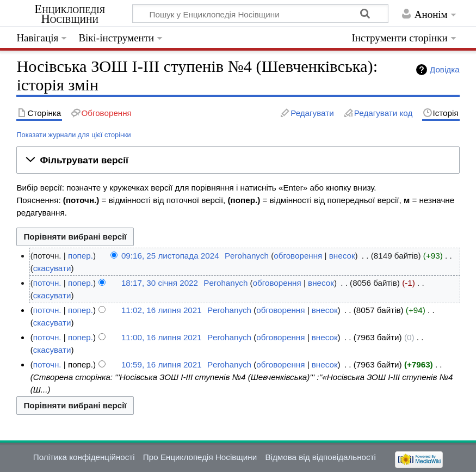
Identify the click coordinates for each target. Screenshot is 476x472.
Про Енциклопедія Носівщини (200, 457)
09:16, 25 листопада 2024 (170, 256)
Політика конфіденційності (84, 457)
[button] (238, 160)
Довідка (445, 69)
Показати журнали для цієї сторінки (73, 135)
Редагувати (312, 113)
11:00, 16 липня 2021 (162, 337)
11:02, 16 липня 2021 (162, 310)
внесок (342, 256)
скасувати (52, 268)
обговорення (298, 256)
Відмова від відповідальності (320, 457)
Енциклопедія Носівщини (70, 14)
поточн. (47, 283)
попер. (81, 256)
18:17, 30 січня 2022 (160, 283)
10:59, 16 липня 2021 (162, 364)
